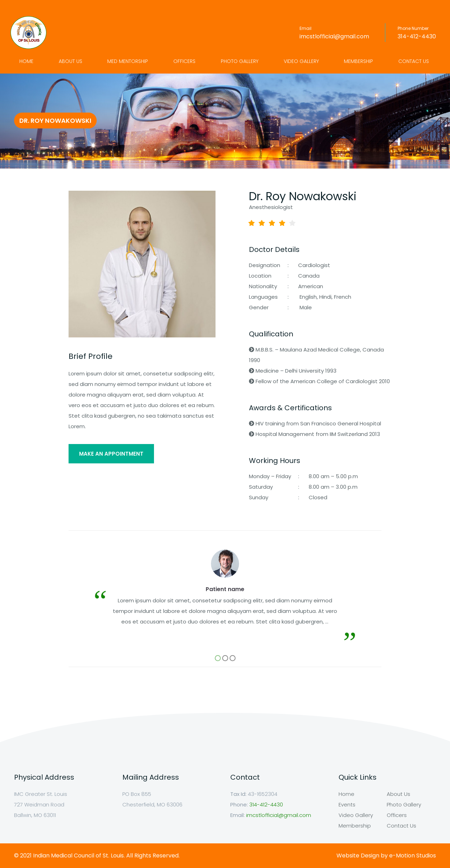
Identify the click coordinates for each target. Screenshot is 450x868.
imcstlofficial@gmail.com (334, 36)
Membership (358, 61)
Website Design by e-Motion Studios (386, 856)
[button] (218, 658)
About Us (70, 61)
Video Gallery (301, 61)
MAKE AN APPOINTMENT (111, 454)
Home (26, 61)
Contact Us (414, 61)
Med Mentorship (128, 61)
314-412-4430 (417, 36)
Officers (184, 61)
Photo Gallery (240, 61)
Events (347, 804)
